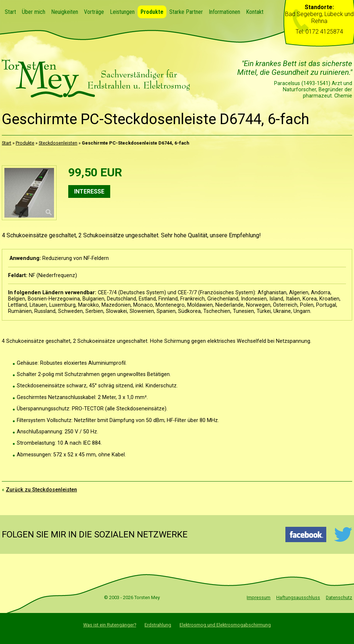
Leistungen (122, 12)
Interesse (89, 191)
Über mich (34, 12)
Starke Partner (186, 12)
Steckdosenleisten (58, 143)
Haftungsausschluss (298, 597)
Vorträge (94, 12)
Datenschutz (339, 597)
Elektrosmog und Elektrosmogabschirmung (225, 625)
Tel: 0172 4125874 (319, 32)
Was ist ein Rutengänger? (110, 625)
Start (10, 12)
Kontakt (255, 12)
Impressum (259, 597)
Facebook (306, 534)
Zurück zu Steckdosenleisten (41, 490)
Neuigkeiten (65, 12)
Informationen (224, 12)
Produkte (152, 12)
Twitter (343, 534)
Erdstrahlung (158, 625)
